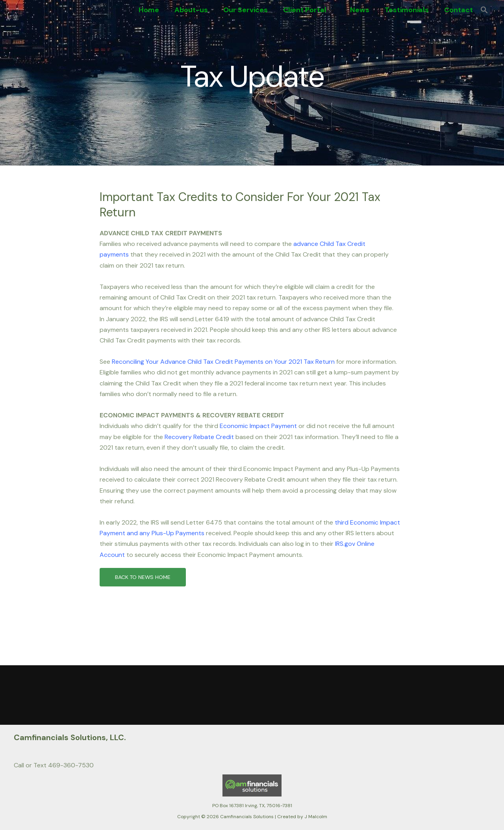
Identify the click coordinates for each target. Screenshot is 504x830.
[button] (334, 10)
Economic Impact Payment (258, 426)
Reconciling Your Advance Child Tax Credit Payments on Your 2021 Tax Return (223, 362)
